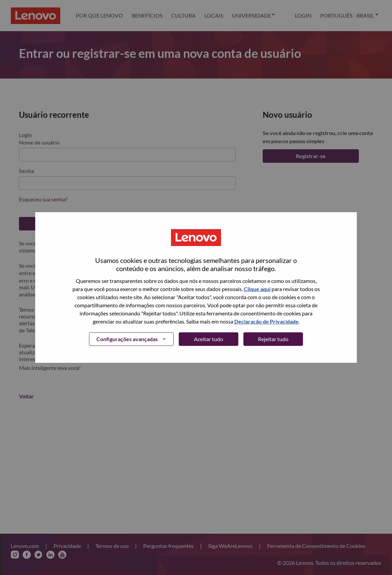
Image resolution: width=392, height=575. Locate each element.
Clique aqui (257, 289)
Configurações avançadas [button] (127, 339)
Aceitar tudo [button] (209, 339)
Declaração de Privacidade (266, 321)
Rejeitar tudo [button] (273, 339)
